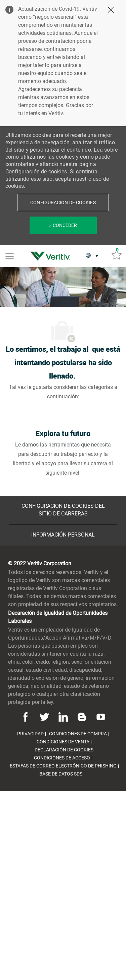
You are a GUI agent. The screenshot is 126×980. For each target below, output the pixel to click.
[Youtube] (100, 717)
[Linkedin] (63, 717)
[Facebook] (27, 717)
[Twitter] (44, 717)
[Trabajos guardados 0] (117, 254)
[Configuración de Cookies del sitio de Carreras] (63, 510)
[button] (63, 202)
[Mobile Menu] (10, 256)
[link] (52, 256)
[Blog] (82, 717)
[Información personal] (63, 535)
